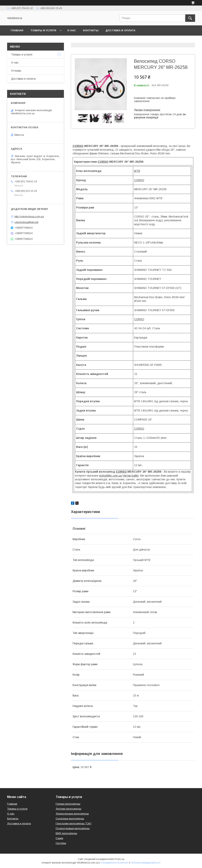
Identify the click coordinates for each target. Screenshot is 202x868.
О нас (72, 30)
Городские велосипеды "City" (74, 823)
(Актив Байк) (131, 476)
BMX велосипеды (66, 833)
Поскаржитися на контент (115, 863)
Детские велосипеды (68, 809)
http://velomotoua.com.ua (29, 216)
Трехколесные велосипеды (72, 814)
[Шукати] (190, 18)
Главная (17, 30)
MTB (137, 171)
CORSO (78, 146)
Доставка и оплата (120, 30)
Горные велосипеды (68, 804)
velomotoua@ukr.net (26, 222)
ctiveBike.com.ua (111, 476)
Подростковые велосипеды (73, 828)
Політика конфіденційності (145, 863)
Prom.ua (120, 859)
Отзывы (16, 71)
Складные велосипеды (70, 819)
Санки (59, 838)
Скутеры (61, 843)
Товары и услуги (43, 30)
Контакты (91, 30)
